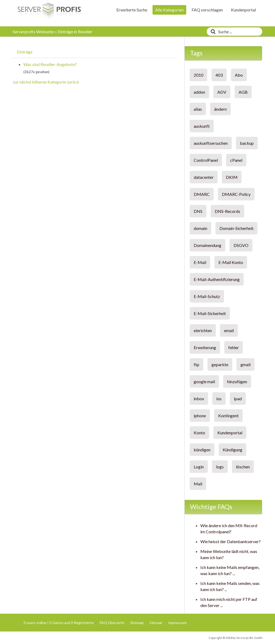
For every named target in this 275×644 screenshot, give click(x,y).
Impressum (177, 623)
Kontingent (228, 416)
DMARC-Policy (236, 194)
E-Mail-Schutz (207, 296)
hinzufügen (237, 381)
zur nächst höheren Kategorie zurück (46, 82)
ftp (196, 364)
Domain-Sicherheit (236, 228)
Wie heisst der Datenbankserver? (230, 541)
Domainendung (208, 245)
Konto (199, 433)
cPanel (236, 160)
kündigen (202, 450)
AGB (243, 92)
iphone (200, 416)
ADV (222, 92)
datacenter (204, 177)
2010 (198, 75)
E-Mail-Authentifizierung (217, 279)
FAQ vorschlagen (207, 10)
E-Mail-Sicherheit (210, 313)
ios (219, 399)
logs (220, 467)
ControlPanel (206, 160)
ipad (238, 399)
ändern (220, 109)
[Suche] (212, 32)
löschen (243, 467)
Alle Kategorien (169, 10)
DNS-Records (227, 211)
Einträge (25, 52)
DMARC (202, 194)
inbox (199, 399)
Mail (198, 484)
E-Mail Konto (231, 262)
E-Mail (200, 262)
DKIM (232, 177)
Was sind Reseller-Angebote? (50, 64)
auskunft (202, 126)
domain (200, 228)
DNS (198, 211)
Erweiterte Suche (132, 10)
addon (199, 92)
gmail (246, 364)
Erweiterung (205, 347)
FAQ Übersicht (112, 623)
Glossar (156, 623)
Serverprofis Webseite (33, 32)
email (229, 330)
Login (199, 467)
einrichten (203, 330)
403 (219, 75)
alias (198, 109)
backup (247, 143)
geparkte (220, 364)
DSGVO (241, 245)
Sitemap (137, 623)
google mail (204, 381)
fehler (234, 347)
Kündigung (232, 450)
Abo (239, 75)
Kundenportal (243, 10)
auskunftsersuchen (211, 143)
